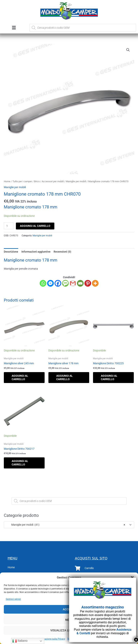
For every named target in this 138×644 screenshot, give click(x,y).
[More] (95, 283)
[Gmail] (73, 283)
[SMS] (65, 283)
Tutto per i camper (22, 181)
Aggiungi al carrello (35, 226)
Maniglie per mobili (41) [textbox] (66, 525)
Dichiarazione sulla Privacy (51, 639)
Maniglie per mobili (76, 181)
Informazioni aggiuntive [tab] (36, 252)
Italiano (20, 641)
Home (7, 181)
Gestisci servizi (13, 599)
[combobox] (69, 525)
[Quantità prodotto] (9, 226)
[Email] (80, 283)
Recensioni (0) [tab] (62, 252)
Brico (37, 181)
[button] (14, 28)
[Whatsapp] (43, 283)
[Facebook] (58, 283)
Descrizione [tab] (11, 252)
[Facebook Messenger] (50, 283)
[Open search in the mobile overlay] (83, 28)
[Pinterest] (88, 283)
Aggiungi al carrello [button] (20, 377)
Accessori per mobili (53, 181)
